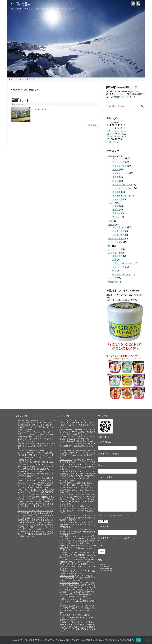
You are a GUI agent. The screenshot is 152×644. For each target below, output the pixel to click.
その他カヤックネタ (122, 196)
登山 (110, 221)
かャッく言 (118, 199)
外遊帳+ (63, 571)
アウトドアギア (116, 242)
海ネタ (116, 181)
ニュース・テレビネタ (123, 188)
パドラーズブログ (67, 552)
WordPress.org (106, 571)
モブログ (112, 278)
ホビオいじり (114, 249)
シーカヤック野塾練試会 (27, 450)
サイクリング (119, 231)
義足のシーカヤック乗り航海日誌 (73, 592)
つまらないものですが (123, 263)
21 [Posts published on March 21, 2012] (113, 136)
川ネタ (116, 177)
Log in (103, 564)
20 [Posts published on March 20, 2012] (110, 136)
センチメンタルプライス (69, 543)
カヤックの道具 (120, 166)
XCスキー (117, 217)
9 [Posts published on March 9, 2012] (118, 131)
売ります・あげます (122, 274)
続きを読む (93, 125)
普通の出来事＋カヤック (69, 583)
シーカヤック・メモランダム (71, 529)
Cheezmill (117, 97)
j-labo (62, 430)
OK (138, 640)
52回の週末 (21, 4)
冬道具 (116, 210)
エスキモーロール (121, 173)
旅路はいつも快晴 (67, 576)
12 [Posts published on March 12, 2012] (108, 134)
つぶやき (63, 483)
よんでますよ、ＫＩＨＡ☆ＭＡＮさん (75, 506)
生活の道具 (118, 256)
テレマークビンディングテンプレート (24, 79)
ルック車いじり (120, 227)
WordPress (113, 282)
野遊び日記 (64, 599)
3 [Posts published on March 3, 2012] (121, 128)
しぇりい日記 (65, 471)
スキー (111, 203)
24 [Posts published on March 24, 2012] (122, 136)
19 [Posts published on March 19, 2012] (108, 136)
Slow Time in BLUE (67, 450)
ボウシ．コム (23, 490)
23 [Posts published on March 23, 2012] (119, 136)
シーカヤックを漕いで (68, 522)
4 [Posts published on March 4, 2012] (124, 128)
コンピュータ (119, 267)
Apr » (116, 142)
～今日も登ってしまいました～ (72, 622)
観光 (114, 260)
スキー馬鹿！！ (66, 536)
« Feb (109, 142)
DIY (110, 246)
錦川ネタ (117, 192)
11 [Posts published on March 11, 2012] (125, 131)
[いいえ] (149, 640)
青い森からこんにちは (68, 606)
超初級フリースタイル (123, 185)
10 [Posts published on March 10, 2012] (122, 131)
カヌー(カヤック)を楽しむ (70, 515)
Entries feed (105, 566)
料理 (114, 271)
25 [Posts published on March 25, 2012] (125, 136)
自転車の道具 (119, 235)
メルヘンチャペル (25, 497)
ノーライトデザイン (26, 478)
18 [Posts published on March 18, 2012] (125, 134)
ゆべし (25, 100)
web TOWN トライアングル (29, 443)
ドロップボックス (25, 462)
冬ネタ (116, 206)
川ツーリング (119, 158)
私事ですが (113, 253)
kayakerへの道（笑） (68, 436)
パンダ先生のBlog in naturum (71, 559)
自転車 (111, 225)
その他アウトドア (117, 239)
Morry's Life (64, 441)
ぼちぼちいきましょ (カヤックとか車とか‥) (77, 494)
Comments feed (107, 568)
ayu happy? (64, 420)
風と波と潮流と (66, 615)
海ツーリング (119, 162)
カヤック (112, 156)
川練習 (116, 170)
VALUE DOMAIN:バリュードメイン (32, 432)
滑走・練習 (118, 213)
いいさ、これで (66, 460)
